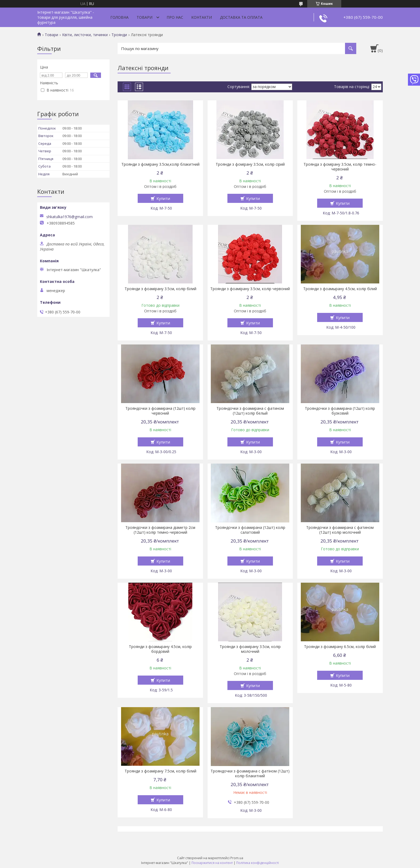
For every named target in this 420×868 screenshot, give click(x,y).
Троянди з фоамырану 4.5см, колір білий (340, 289)
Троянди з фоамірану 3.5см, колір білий (160, 289)
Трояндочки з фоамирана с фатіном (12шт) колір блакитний (250, 774)
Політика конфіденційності (258, 863)
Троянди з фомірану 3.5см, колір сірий (250, 164)
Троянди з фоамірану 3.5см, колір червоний (250, 289)
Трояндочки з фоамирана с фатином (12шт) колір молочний (340, 530)
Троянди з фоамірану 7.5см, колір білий (160, 771)
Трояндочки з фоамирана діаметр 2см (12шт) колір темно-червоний (160, 530)
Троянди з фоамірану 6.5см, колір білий (340, 647)
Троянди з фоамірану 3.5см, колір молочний (250, 649)
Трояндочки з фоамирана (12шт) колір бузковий (340, 411)
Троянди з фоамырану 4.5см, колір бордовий (160, 649)
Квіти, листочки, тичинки (85, 35)
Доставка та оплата (241, 17)
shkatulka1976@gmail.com (70, 217)
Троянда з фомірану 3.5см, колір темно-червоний (340, 167)
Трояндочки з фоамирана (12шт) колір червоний (160, 411)
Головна (119, 17)
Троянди (119, 35)
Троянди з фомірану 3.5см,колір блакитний (160, 164)
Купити (163, 198)
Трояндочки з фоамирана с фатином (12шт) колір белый (250, 411)
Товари (145, 17)
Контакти (202, 17)
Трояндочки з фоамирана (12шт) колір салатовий (250, 530)
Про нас (175, 17)
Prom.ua (237, 858)
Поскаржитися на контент (212, 863)
